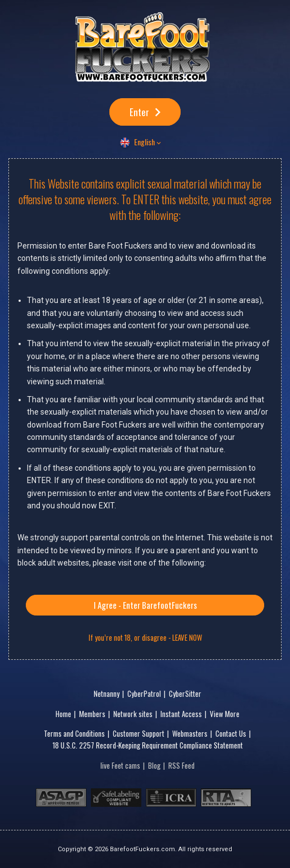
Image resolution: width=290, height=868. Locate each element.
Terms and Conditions (74, 733)
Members (92, 714)
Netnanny (107, 694)
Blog (154, 765)
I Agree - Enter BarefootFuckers (145, 605)
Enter (139, 112)
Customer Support (139, 733)
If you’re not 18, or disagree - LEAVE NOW (145, 637)
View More (225, 714)
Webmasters (190, 733)
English (144, 142)
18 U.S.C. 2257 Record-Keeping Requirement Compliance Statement (148, 745)
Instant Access (181, 714)
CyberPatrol (144, 694)
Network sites (133, 714)
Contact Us (231, 733)
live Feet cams (120, 765)
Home (63, 714)
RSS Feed (181, 765)
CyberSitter (185, 694)
